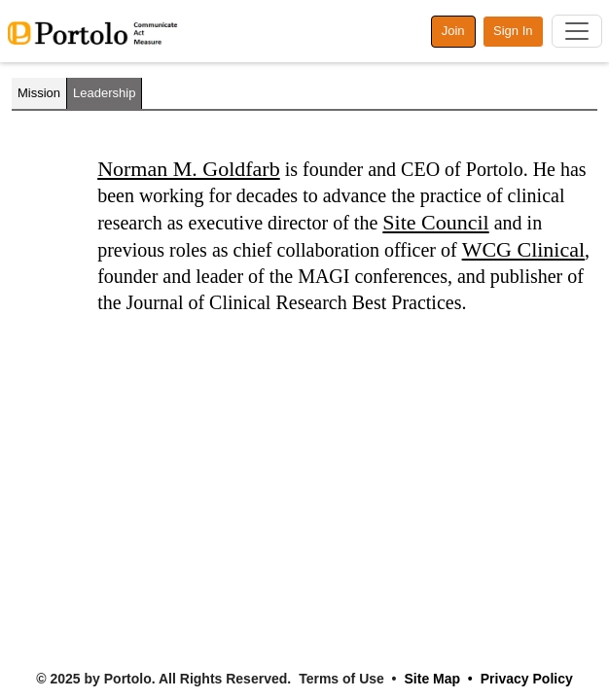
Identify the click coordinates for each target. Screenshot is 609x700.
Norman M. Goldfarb (189, 169)
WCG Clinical (523, 249)
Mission (39, 93)
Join (453, 31)
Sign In (513, 31)
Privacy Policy (527, 679)
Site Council (435, 222)
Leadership (104, 93)
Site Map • (439, 679)
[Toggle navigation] (577, 31)
